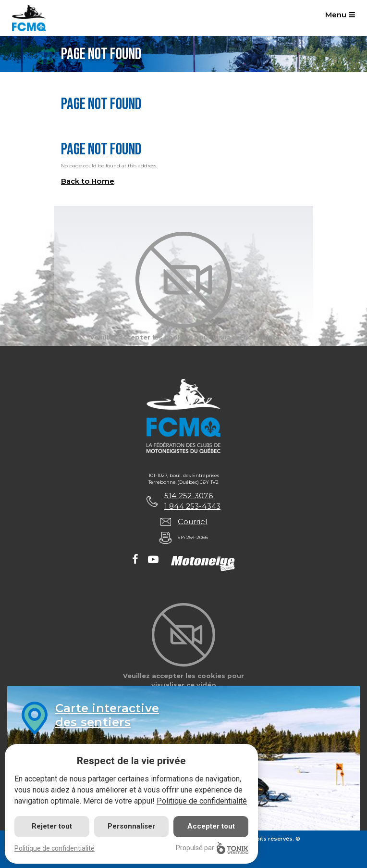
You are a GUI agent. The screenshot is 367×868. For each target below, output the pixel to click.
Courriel (192, 522)
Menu (340, 15)
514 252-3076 (189, 496)
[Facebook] (135, 560)
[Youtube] (153, 560)
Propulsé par (212, 848)
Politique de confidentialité (202, 801)
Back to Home (88, 181)
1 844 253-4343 (192, 506)
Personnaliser (131, 826)
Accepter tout (211, 826)
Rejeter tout (52, 826)
